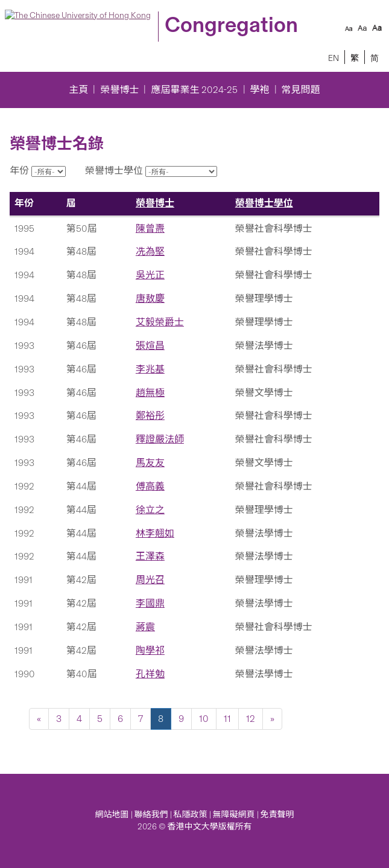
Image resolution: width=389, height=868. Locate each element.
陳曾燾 (150, 228)
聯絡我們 (151, 815)
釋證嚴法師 (160, 439)
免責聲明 (277, 815)
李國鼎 (150, 603)
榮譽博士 (119, 90)
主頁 (78, 90)
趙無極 (150, 393)
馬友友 (150, 463)
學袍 (260, 90)
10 (204, 719)
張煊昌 (150, 346)
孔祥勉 (150, 674)
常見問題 (301, 90)
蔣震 (145, 627)
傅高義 (150, 486)
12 (251, 719)
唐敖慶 (150, 298)
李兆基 (150, 369)
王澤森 (150, 556)
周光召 (150, 580)
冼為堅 (150, 251)
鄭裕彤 (150, 416)
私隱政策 (191, 815)
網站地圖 (112, 815)
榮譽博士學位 (264, 203)
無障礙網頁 (234, 815)
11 (227, 719)
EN (334, 58)
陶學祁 (150, 650)
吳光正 (150, 275)
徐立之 (150, 510)
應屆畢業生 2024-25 (194, 90)
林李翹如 (155, 533)
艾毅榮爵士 (160, 322)
